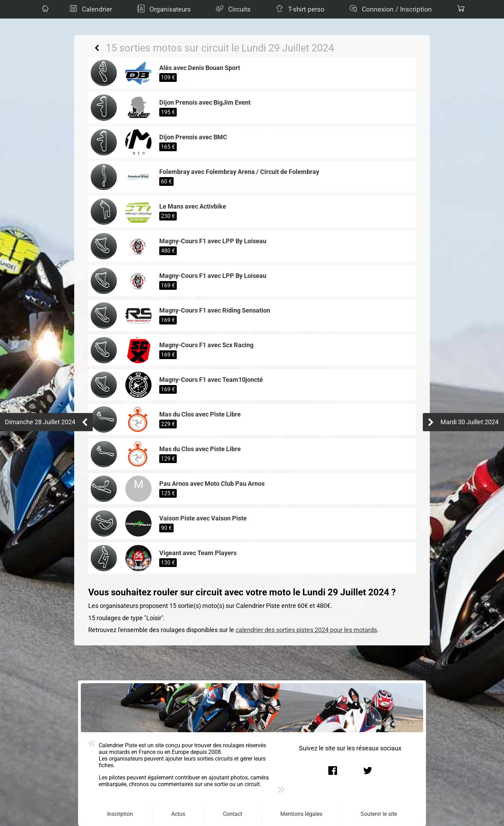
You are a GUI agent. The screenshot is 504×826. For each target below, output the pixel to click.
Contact (233, 814)
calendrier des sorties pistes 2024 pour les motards (306, 630)
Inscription (120, 814)
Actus (178, 814)
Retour (97, 48)
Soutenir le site (379, 814)
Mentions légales (301, 814)
